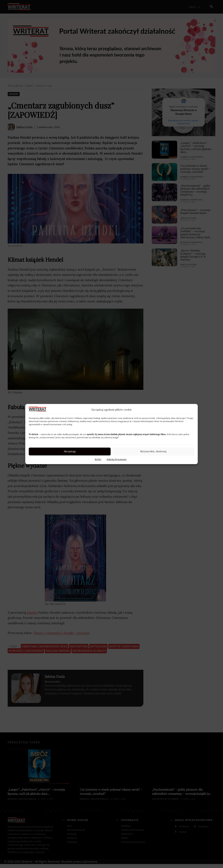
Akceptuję (70, 451)
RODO (98, 459)
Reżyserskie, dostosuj (153, 451)
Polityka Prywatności (117, 459)
